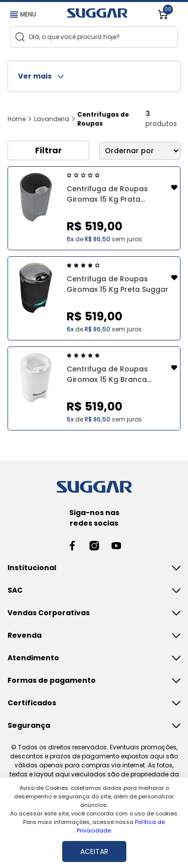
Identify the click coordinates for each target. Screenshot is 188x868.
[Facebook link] (72, 546)
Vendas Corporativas (49, 613)
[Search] (20, 37)
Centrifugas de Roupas (103, 119)
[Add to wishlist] (174, 189)
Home (17, 119)
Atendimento (33, 658)
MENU (23, 14)
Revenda (25, 635)
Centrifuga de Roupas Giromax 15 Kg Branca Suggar (107, 374)
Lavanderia (52, 119)
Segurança (29, 725)
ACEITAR (94, 851)
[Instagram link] (94, 546)
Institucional (32, 568)
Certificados (32, 703)
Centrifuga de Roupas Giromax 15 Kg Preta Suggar (118, 284)
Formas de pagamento (52, 680)
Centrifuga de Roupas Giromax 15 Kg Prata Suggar (107, 194)
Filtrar (48, 150)
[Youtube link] (116, 546)
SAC (15, 590)
